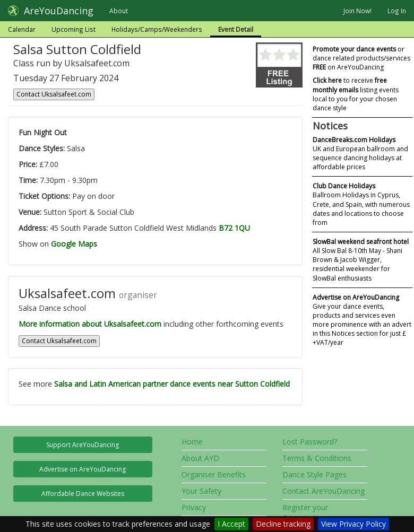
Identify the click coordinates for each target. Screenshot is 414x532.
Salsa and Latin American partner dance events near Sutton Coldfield (172, 384)
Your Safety (201, 491)
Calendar (22, 29)
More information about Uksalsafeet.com (90, 324)
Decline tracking (283, 524)
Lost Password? (310, 442)
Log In (397, 11)
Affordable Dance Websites (83, 494)
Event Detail (236, 29)
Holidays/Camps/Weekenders (157, 29)
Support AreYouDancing (83, 445)
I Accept (231, 524)
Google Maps (74, 244)
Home (192, 442)
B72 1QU (234, 228)
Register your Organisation (305, 513)
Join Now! (357, 11)
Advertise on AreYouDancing (83, 469)
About (119, 11)
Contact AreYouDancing (324, 491)
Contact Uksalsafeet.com (54, 94)
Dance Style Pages (314, 474)
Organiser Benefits (214, 474)
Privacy (194, 507)
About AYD (200, 458)
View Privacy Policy (353, 524)
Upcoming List (74, 29)
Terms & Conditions (317, 458)
